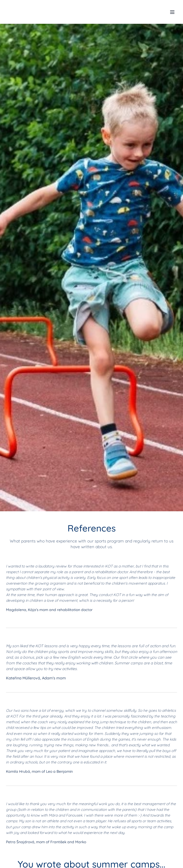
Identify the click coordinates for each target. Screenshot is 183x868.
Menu (172, 12)
